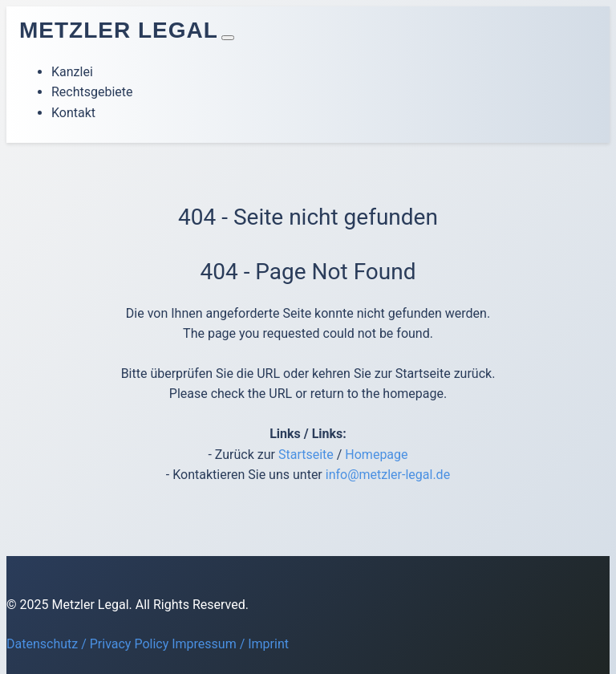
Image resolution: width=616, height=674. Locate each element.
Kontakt (73, 113)
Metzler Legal (119, 30)
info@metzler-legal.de (388, 475)
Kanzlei (72, 72)
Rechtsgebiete (92, 92)
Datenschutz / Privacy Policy (87, 644)
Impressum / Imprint (230, 644)
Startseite (306, 455)
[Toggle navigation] (228, 38)
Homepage (376, 455)
